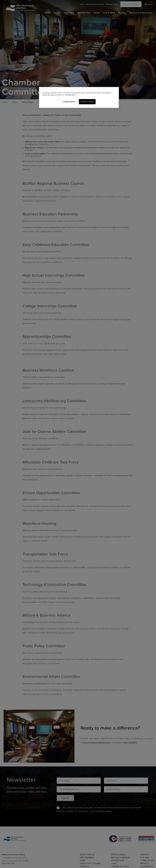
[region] (79, 97)
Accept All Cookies (87, 102)
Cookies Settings (69, 102)
